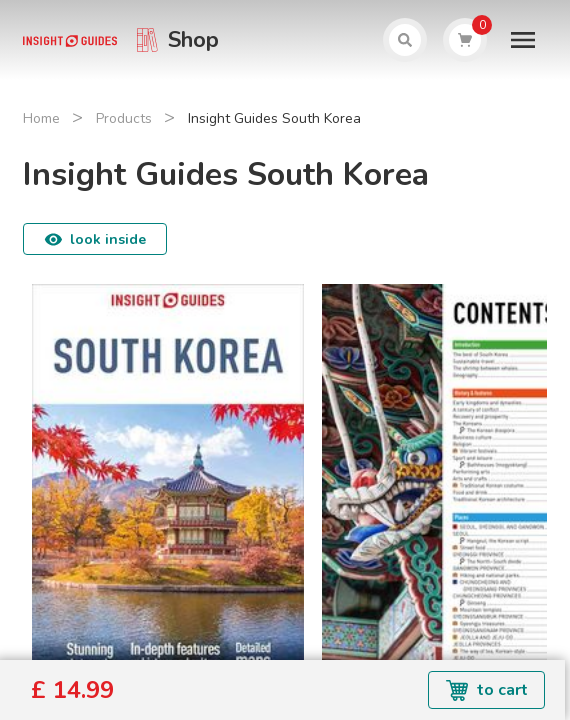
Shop (193, 40)
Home (41, 118)
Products (124, 118)
